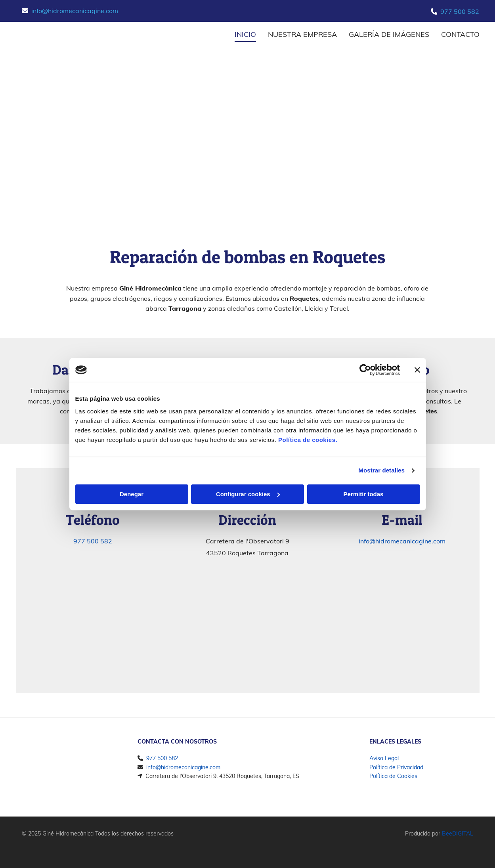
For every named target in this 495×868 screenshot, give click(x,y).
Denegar (132, 494)
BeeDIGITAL (458, 834)
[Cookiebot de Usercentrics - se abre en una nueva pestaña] (365, 370)
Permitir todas (364, 494)
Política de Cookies (393, 776)
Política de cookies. (308, 440)
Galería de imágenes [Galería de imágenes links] (389, 34)
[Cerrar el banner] (417, 370)
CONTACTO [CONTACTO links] (460, 34)
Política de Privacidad (396, 767)
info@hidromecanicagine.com (75, 11)
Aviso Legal (384, 758)
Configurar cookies (248, 494)
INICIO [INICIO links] (245, 34)
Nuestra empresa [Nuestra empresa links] (302, 34)
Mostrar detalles (381, 470)
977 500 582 (460, 11)
